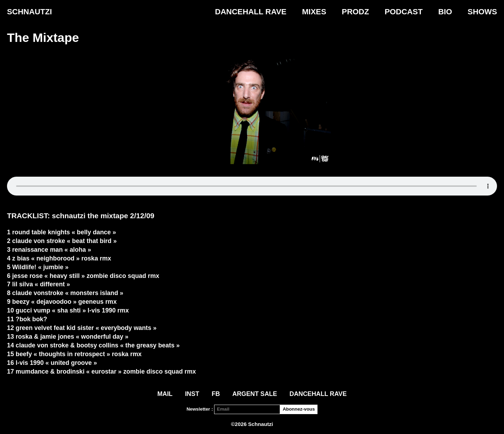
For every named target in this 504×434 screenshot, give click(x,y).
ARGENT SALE (255, 394)
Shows (482, 12)
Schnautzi (30, 12)
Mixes (314, 12)
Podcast (404, 12)
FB (216, 394)
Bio (445, 12)
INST (192, 394)
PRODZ (356, 12)
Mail (165, 394)
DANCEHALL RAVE (251, 12)
